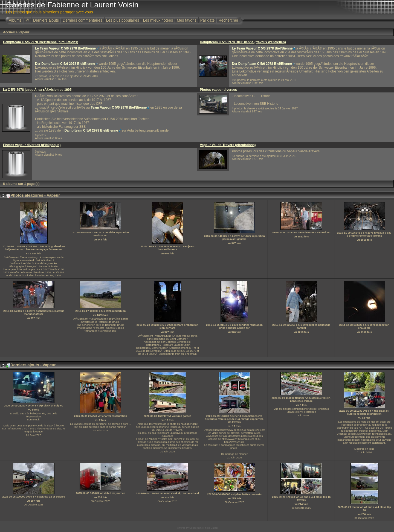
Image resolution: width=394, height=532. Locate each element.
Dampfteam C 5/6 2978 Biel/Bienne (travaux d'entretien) (243, 42)
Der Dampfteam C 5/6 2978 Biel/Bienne (65, 64)
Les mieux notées (158, 20)
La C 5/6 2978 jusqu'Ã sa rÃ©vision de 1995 (37, 90)
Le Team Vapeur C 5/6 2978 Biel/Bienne (65, 48)
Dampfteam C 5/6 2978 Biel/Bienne (91, 130)
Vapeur (24, 32)
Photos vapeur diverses (218, 90)
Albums (15, 20)
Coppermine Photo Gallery (204, 528)
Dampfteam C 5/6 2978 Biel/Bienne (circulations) (41, 42)
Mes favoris (187, 20)
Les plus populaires (123, 20)
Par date (208, 20)
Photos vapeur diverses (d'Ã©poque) (32, 145)
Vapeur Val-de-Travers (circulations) (228, 145)
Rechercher (228, 20)
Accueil (9, 32)
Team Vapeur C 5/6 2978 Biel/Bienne (119, 107)
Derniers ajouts (46, 20)
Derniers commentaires (82, 20)
